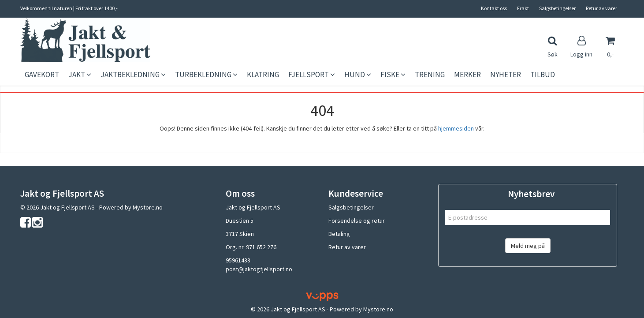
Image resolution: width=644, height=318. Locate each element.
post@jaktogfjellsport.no (259, 269)
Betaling (339, 234)
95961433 (238, 260)
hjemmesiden (456, 128)
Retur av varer (601, 8)
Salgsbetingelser (557, 8)
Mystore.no (148, 207)
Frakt (523, 8)
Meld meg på (528, 246)
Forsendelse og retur (357, 221)
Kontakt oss (494, 8)
